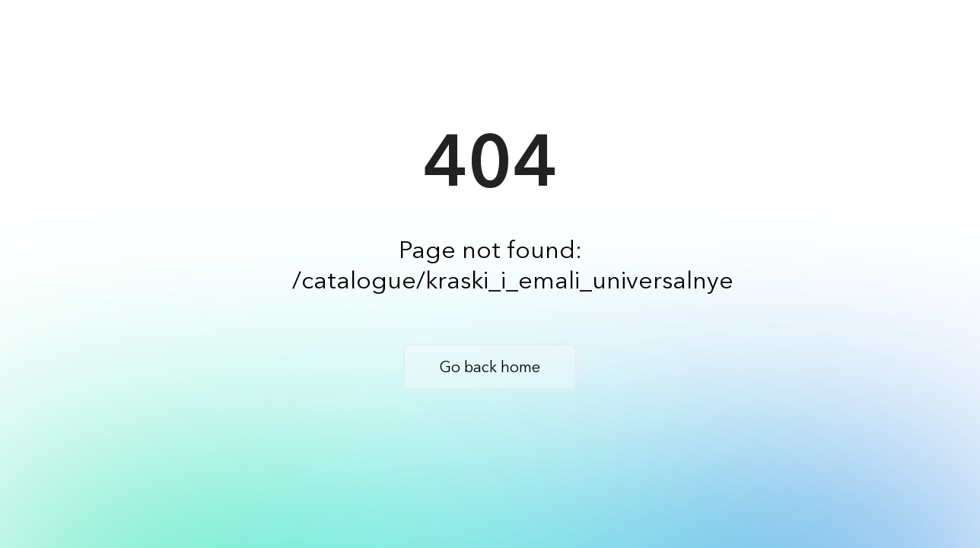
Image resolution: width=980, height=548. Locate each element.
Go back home (490, 367)
